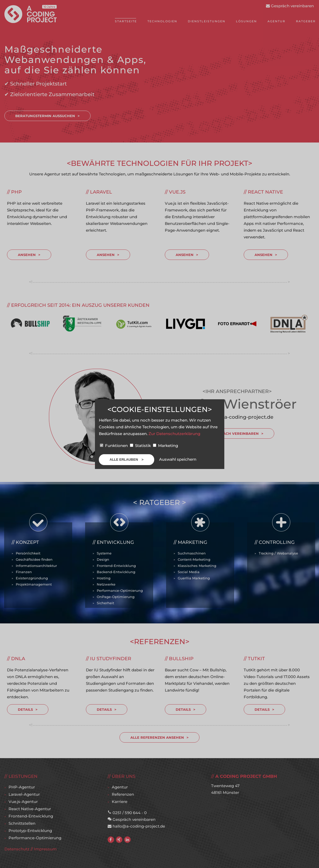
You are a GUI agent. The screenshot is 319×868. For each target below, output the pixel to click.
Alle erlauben (124, 460)
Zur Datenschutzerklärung (174, 434)
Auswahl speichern (178, 459)
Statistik (141, 446)
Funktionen (114, 446)
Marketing (165, 446)
